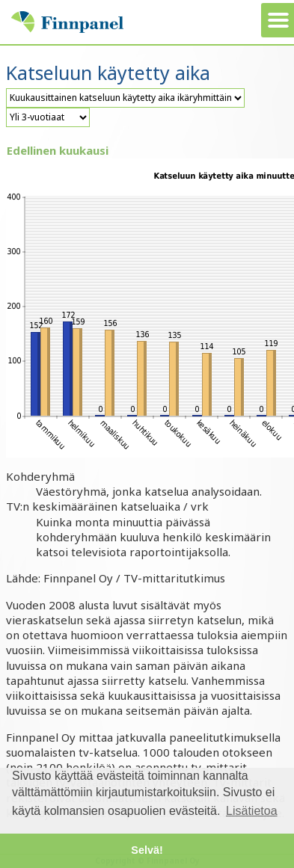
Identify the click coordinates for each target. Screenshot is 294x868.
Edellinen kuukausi (58, 150)
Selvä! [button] (147, 850)
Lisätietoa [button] (252, 811)
